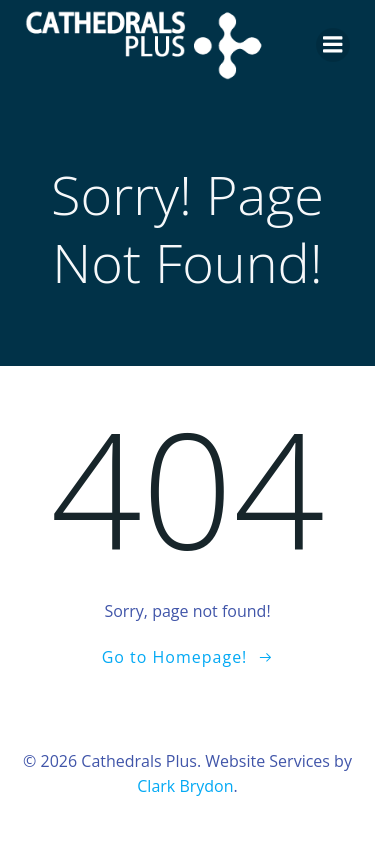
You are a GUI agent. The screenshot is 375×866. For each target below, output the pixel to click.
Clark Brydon (185, 786)
